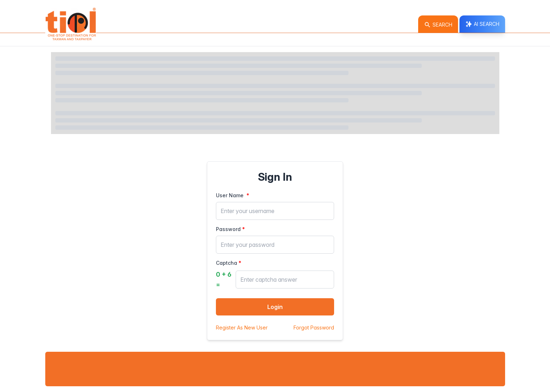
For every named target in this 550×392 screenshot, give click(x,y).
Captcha (227, 263)
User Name (230, 195)
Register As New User (242, 328)
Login (275, 307)
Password (228, 229)
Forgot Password (314, 328)
